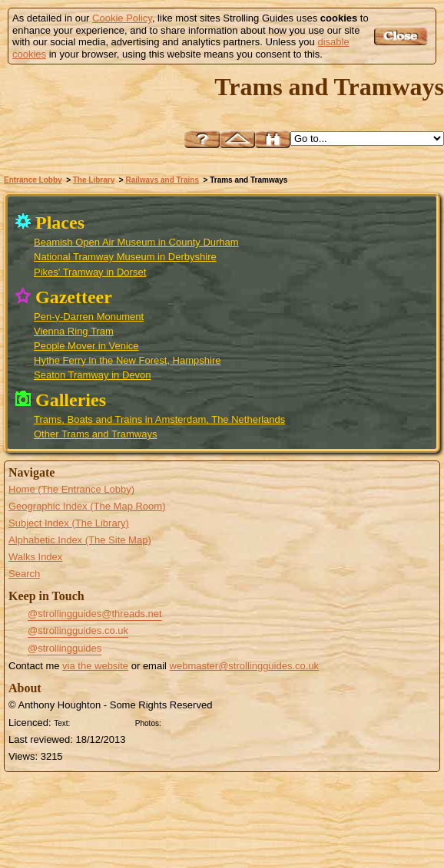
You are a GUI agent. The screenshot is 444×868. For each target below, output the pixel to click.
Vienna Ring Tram (74, 331)
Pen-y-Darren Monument (89, 317)
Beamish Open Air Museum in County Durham (136, 242)
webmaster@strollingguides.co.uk (245, 666)
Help (202, 139)
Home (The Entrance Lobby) (71, 489)
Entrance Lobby (33, 180)
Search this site (273, 139)
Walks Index (35, 557)
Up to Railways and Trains (237, 139)
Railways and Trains (162, 180)
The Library (94, 180)
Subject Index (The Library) (69, 523)
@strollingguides (65, 648)
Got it (403, 36)
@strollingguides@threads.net (95, 614)
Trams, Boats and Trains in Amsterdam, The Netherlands (159, 419)
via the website (95, 666)
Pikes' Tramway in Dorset (90, 272)
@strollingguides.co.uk (78, 630)
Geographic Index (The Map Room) (87, 506)
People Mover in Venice (86, 346)
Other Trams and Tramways (95, 434)
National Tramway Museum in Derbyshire (125, 257)
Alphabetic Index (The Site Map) (80, 540)
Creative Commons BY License (102, 721)
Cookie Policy (122, 18)
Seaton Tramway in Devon (92, 375)
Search (24, 574)
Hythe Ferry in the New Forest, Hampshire (127, 360)
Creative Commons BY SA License (194, 721)
